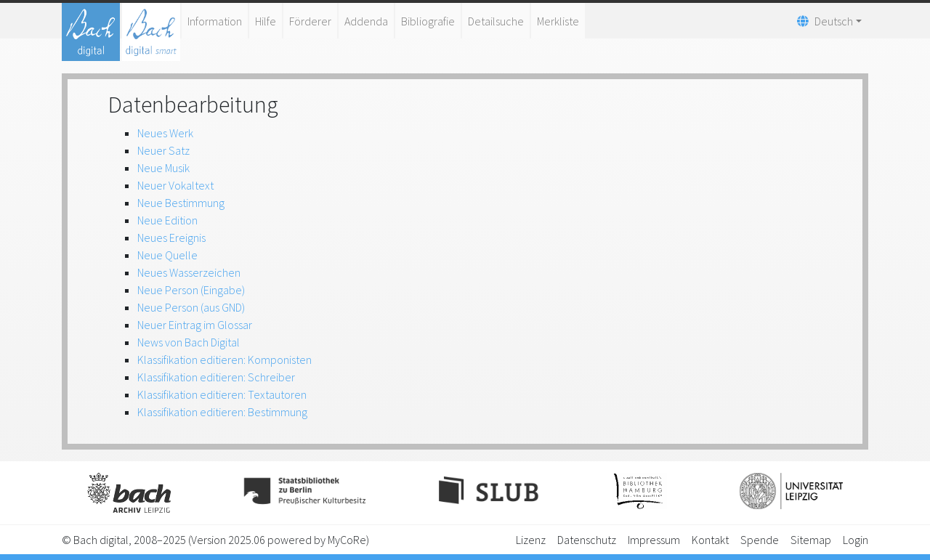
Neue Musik (163, 168)
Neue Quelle (167, 255)
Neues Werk (165, 133)
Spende (760, 540)
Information (215, 21)
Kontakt (710, 540)
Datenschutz (587, 540)
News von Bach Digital (189, 342)
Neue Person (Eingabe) (191, 290)
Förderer (310, 21)
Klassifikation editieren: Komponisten (225, 360)
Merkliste (558, 21)
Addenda (366, 21)
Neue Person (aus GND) (191, 307)
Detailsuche (496, 21)
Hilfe (266, 21)
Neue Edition (167, 220)
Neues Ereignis (171, 238)
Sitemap (811, 540)
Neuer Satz (163, 150)
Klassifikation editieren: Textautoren (222, 394)
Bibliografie (428, 21)
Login (856, 540)
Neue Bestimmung (181, 203)
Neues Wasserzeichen (189, 272)
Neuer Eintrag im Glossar (195, 325)
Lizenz (531, 540)
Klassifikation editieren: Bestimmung (222, 412)
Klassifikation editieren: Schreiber (216, 377)
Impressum (654, 540)
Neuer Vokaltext (175, 185)
